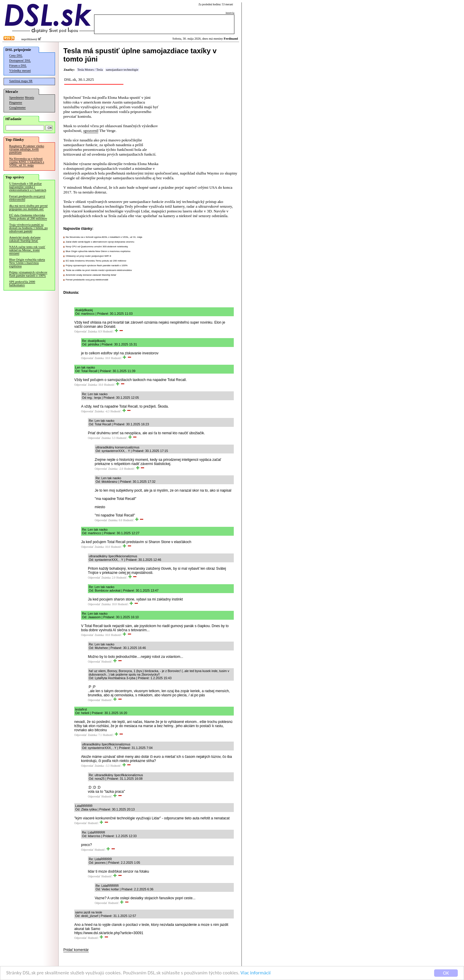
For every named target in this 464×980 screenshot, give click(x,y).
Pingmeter (16, 102)
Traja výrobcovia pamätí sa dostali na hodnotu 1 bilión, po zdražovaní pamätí (28, 228)
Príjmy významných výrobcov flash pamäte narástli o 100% (28, 274)
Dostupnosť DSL (20, 60)
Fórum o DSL (18, 66)
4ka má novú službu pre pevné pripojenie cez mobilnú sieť (28, 207)
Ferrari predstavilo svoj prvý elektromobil (27, 198)
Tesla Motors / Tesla (90, 70)
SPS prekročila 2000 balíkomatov (22, 283)
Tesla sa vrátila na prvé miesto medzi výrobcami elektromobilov (99, 270)
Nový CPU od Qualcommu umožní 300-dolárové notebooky (97, 247)
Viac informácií (256, 973)
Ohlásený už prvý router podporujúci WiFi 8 (88, 256)
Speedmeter (17, 97)
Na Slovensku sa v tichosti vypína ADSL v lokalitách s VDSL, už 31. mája (27, 162)
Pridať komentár (76, 950)
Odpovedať (80, 332)
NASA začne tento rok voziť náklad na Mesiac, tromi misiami (27, 250)
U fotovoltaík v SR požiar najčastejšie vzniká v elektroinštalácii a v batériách (28, 187)
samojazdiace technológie (122, 70)
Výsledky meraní (20, 71)
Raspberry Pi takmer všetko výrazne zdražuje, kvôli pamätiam (27, 149)
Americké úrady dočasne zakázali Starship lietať (25, 239)
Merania (29, 98)
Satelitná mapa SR (21, 81)
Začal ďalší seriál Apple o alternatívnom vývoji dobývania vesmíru (100, 242)
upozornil (91, 131)
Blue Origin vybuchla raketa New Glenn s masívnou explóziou (27, 263)
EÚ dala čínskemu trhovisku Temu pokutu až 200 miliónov (28, 217)
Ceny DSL (16, 55)
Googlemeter (17, 108)
